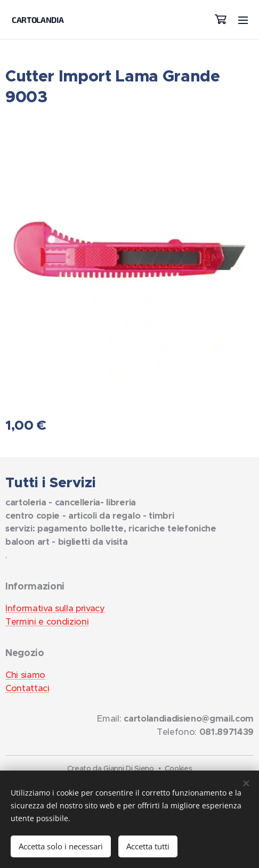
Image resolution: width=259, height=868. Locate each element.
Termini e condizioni (47, 622)
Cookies (179, 768)
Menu (243, 20)
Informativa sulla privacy (55, 608)
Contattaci (27, 688)
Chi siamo (25, 675)
